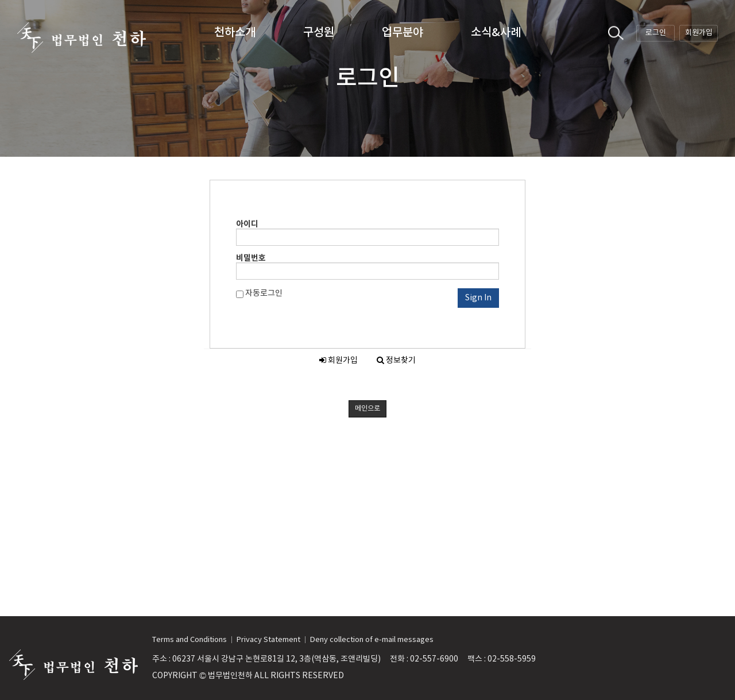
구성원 (319, 33)
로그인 (656, 32)
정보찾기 (396, 361)
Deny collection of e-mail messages (372, 640)
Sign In (478, 298)
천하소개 (235, 33)
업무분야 (403, 33)
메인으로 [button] (367, 409)
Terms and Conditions (189, 640)
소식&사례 (496, 33)
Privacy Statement (268, 640)
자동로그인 (259, 294)
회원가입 (699, 32)
